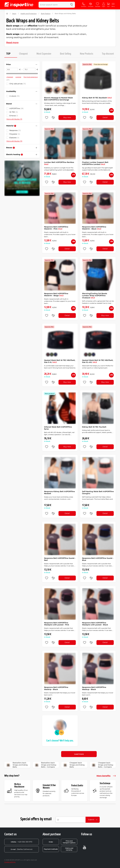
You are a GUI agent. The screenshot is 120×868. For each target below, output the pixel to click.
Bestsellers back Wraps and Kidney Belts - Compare (45, 765)
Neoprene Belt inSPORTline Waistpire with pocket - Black (95, 624)
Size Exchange (105, 783)
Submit (93, 820)
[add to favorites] (47, 118)
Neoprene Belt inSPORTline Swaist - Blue (98, 559)
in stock (14, 96)
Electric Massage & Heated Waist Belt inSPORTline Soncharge (58, 99)
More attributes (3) (14, 119)
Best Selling (66, 54)
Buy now (67, 117)
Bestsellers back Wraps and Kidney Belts (17, 765)
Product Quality (77, 785)
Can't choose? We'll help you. (60, 741)
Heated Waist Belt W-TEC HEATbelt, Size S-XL (60, 361)
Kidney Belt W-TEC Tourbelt (94, 427)
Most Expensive (44, 54)
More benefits (106, 776)
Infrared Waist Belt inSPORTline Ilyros (58, 428)
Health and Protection (29, 14)
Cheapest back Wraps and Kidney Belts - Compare (102, 765)
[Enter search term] (53, 5)
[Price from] (12, 70)
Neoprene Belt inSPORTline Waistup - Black (94, 688)
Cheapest (23, 54)
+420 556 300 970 (22, 842)
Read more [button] (12, 43)
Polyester (15, 134)
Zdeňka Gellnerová (22, 849)
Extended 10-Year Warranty (49, 786)
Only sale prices (18, 84)
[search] (71, 5)
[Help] (15, 126)
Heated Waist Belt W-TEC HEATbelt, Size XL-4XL (98, 361)
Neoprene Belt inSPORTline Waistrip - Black (56, 688)
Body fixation (46, 14)
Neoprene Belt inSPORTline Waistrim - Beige (56, 295)
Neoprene (15, 130)
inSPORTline (16, 108)
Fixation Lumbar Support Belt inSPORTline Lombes (95, 163)
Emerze (14, 116)
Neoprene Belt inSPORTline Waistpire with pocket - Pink (57, 624)
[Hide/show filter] (36, 65)
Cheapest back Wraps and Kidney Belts (74, 765)
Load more (79, 754)
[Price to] (29, 70)
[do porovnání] (53, 118)
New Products (86, 54)
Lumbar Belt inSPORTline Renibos (59, 163)
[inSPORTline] (19, 5)
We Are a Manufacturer (19, 785)
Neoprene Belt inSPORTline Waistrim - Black (94, 228)
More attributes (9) (14, 141)
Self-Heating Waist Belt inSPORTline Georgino (98, 493)
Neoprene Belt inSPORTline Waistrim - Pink (56, 228)
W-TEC (14, 112)
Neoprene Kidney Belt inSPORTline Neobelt (59, 493)
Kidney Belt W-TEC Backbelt (97, 98)
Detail (105, 117)
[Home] (7, 14)
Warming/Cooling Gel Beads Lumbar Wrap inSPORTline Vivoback (95, 296)
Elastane (14, 138)
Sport (14, 14)
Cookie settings (10, 862)
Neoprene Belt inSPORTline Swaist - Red (60, 559)
